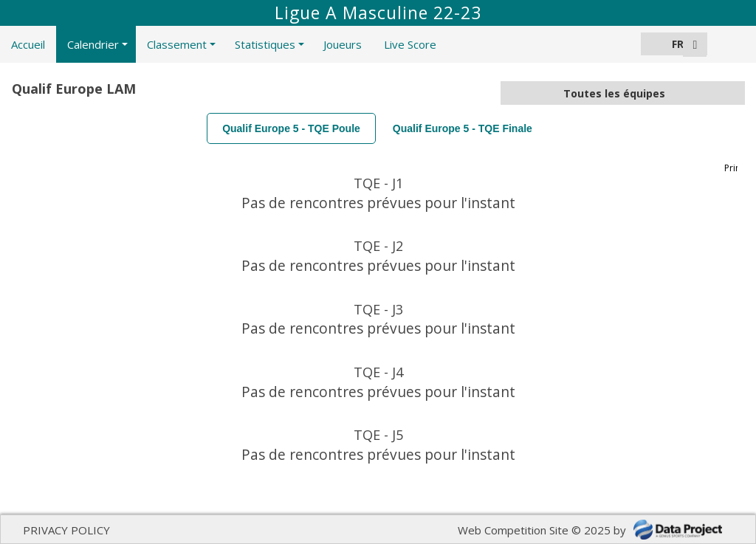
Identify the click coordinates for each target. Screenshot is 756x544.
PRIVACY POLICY (66, 530)
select (733, 93)
